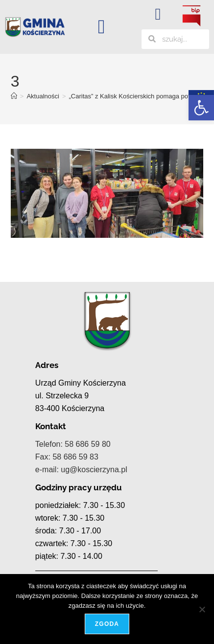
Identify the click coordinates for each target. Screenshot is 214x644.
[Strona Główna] (14, 96)
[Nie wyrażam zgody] (202, 609)
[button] (201, 108)
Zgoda (107, 624)
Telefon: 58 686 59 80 (73, 444)
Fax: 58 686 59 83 (67, 457)
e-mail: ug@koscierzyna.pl (81, 470)
